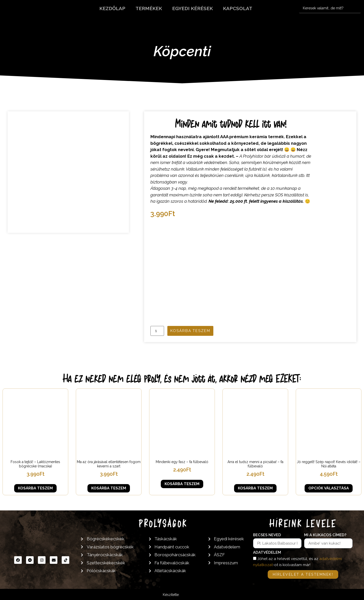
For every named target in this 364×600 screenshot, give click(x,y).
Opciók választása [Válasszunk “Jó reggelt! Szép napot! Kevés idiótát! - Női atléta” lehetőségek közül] (329, 488)
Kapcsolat (238, 8)
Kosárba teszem (190, 331)
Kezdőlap (112, 8)
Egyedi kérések (192, 8)
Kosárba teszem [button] (35, 488)
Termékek (149, 8)
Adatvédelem (267, 553)
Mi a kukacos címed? (325, 535)
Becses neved (267, 535)
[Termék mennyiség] (157, 331)
